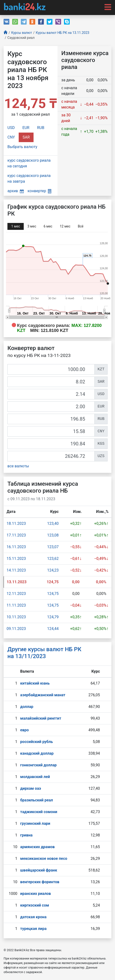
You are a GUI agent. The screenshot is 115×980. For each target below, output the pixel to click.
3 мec (32, 226)
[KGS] (51, 444)
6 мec (48, 226)
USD (11, 128)
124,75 (53, 594)
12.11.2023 (16, 594)
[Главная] (6, 33)
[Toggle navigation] (106, 7)
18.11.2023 (16, 524)
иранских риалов (35, 894)
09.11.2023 (16, 629)
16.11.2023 (16, 547)
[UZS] (51, 456)
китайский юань (35, 683)
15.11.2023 (16, 559)
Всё (81, 226)
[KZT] (51, 369)
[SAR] (51, 382)
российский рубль (36, 742)
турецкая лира (33, 929)
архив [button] (16, 191)
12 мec (65, 226)
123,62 (53, 559)
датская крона (33, 917)
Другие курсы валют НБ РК (44, 653)
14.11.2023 (16, 570)
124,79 (53, 617)
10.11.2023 (16, 617)
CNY (11, 137)
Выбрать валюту (22, 147)
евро (24, 730)
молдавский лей (35, 777)
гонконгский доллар (38, 765)
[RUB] (51, 419)
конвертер (39, 191)
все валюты (18, 466)
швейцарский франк (39, 870)
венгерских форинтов (40, 882)
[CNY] (51, 431)
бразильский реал (37, 800)
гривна (26, 835)
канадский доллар (37, 753)
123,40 (53, 524)
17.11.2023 (16, 535)
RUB (41, 128)
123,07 (53, 547)
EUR (26, 128)
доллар (27, 707)
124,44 (53, 629)
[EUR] (51, 407)
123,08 (53, 535)
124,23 (53, 570)
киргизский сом (34, 905)
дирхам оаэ (31, 788)
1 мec (16, 226)
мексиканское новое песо (44, 859)
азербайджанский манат (43, 695)
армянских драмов (37, 847)
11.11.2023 (16, 605)
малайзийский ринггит (41, 718)
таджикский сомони (39, 812)
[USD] (51, 394)
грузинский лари (35, 823)
